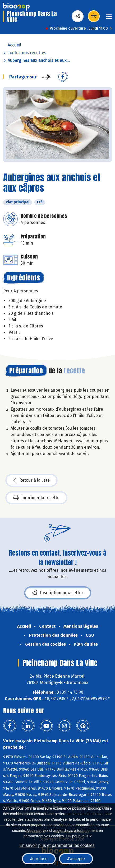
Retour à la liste (31, 480)
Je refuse (39, 859)
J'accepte (76, 859)
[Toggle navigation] (109, 18)
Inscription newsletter (58, 593)
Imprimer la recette (36, 498)
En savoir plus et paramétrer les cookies (57, 845)
